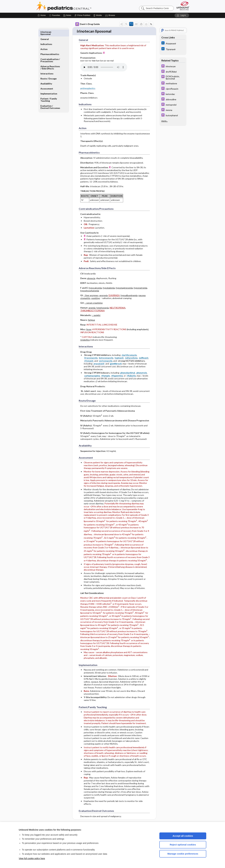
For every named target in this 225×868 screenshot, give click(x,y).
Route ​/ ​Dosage (49, 71)
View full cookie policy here (32, 858)
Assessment (47, 81)
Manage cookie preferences (183, 854)
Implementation (49, 86)
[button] (111, 15)
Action (44, 42)
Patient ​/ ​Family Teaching (49, 92)
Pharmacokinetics (50, 47)
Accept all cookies (183, 836)
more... (165, 121)
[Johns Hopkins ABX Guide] (173, 43)
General (45, 32)
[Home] (42, 15)
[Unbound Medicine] (183, 6)
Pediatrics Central (75, 6)
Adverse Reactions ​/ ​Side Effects (50, 60)
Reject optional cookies (183, 845)
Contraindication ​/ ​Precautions (50, 53)
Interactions (47, 66)
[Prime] (82, 15)
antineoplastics (88, 88)
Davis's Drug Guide (87, 24)
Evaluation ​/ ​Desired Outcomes (50, 100)
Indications (46, 37)
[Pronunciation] (104, 68)
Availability (46, 76)
